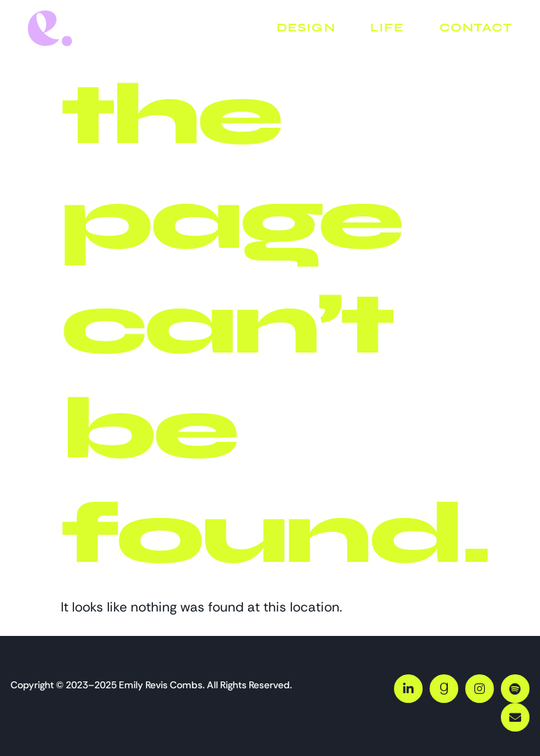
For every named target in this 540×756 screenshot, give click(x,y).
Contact (476, 28)
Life (387, 28)
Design (306, 28)
